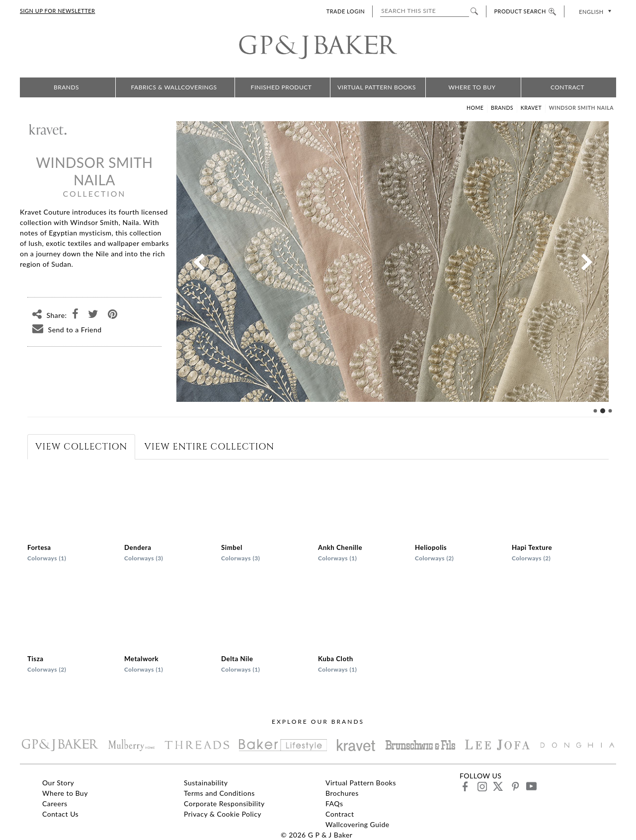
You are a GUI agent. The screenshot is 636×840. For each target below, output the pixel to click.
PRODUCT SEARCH (525, 11)
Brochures (342, 793)
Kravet (531, 108)
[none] (594, 11)
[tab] (81, 447)
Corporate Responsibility (224, 803)
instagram (482, 786)
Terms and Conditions (219, 793)
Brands (66, 87)
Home (475, 108)
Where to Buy (472, 87)
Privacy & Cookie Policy (223, 814)
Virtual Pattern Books (377, 87)
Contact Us (60, 814)
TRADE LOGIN (346, 11)
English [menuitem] (591, 12)
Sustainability (206, 783)
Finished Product (281, 87)
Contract (567, 87)
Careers (55, 803)
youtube (531, 786)
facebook (465, 786)
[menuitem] (594, 11)
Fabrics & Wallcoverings (174, 87)
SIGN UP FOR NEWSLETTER (57, 11)
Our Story (58, 783)
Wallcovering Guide (358, 824)
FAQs (334, 803)
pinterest (515, 786)
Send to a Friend (65, 330)
